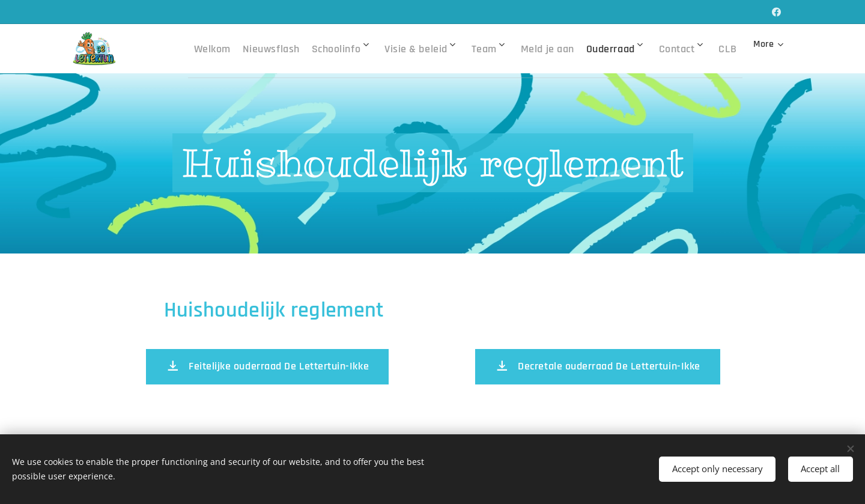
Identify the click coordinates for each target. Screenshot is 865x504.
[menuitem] (223, 49)
